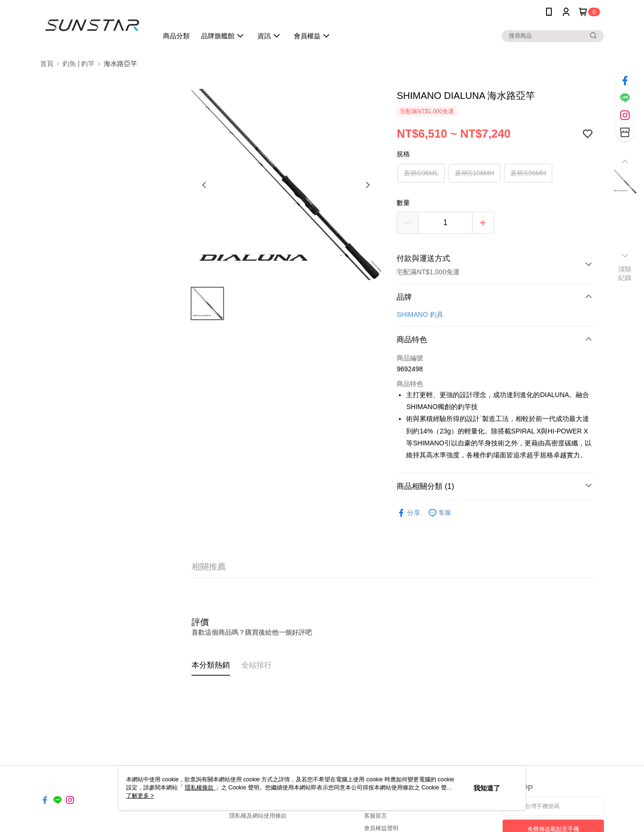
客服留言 (376, 816)
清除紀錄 (625, 273)
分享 (408, 513)
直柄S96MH (528, 173)
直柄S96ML (421, 173)
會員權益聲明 (381, 828)
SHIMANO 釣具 (420, 314)
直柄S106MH (474, 173)
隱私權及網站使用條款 (258, 816)
